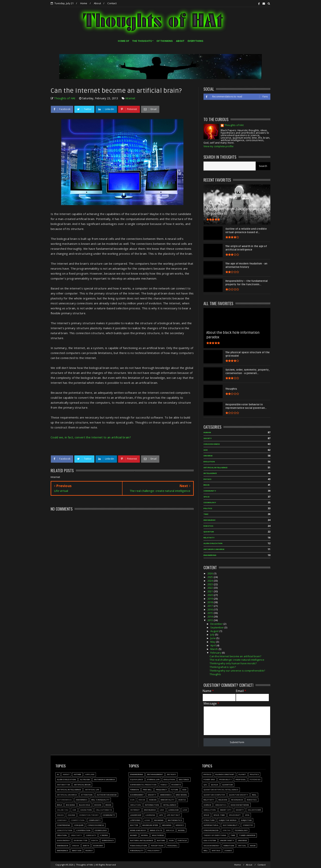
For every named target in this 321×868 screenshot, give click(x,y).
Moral (145, 835)
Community (109, 815)
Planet (242, 774)
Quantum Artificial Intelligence (221, 790)
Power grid (209, 780)
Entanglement (155, 774)
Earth (86, 846)
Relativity (209, 800)
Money (134, 835)
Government (137, 795)
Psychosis (255, 780)
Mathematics (175, 820)
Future (174, 790)
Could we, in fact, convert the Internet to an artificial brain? (91, 437)
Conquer (79, 825)
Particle (182, 840)
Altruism (85, 780)
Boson (98, 805)
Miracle (170, 830)
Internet (130, 98)
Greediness (166, 795)
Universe (242, 840)
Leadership (136, 815)
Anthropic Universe (104, 780)
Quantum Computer (214, 795)
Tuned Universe (247, 835)
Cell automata (104, 810)
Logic (147, 820)
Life (161, 815)
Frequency (161, 790)
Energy (89, 851)
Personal (172, 846)
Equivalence (137, 780)
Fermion (134, 790)
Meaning (167, 825)
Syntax (227, 830)
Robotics (252, 800)
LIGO (162, 810)
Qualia (215, 785)
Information (152, 805)
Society (240, 810)
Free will (147, 790)
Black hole (85, 805)
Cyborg (104, 835)
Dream (76, 846)
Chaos (60, 815)
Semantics (221, 805)
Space (206, 815)
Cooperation (83, 830)
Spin (247, 815)
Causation (86, 810)
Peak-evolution (139, 846)
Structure (209, 820)
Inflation (135, 805)
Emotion (77, 851)
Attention (87, 795)
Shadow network (240, 805)
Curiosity (91, 835)
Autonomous (64, 800)
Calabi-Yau (63, 810)
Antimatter (63, 785)
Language (174, 810)
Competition (78, 820)
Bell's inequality (100, 800)
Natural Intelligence (142, 840)
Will (206, 851)
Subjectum (246, 820)
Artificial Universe (67, 795)
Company (62, 820)
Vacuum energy (212, 846)
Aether (77, 774)
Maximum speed (150, 825)
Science (207, 805)
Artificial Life (92, 790)
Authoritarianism (107, 795)
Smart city (226, 810)
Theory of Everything (215, 835)
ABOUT (180, 41)
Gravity (152, 795)
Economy (98, 846)
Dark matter (81, 840)
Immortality (167, 800)
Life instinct (174, 815)
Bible (59, 805)
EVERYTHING (196, 41)
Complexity (95, 820)
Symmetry (248, 825)
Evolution (169, 780)
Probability (225, 780)
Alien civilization (66, 780)
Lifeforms (135, 820)
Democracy (108, 840)
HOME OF (123, 41)
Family (164, 785)
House (142, 800)
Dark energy (63, 840)
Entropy (171, 774)
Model (181, 830)
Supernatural (211, 825)
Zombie (228, 851)
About (97, 3)
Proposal (241, 780)
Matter (134, 825)
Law (185, 810)
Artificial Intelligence (69, 790)
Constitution (65, 830)
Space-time (219, 815)
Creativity (76, 835)
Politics (254, 774)
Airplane (90, 774)
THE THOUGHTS (142, 41)
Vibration (229, 846)
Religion (223, 800)
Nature (161, 840)
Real (254, 795)
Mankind (159, 820)
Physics (207, 774)
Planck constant (225, 774)
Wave (253, 846)
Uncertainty (227, 840)
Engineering (137, 774)
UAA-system (210, 840)
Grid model (181, 795)
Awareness (81, 800)
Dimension (63, 846)
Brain (108, 805)
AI (58, 774)
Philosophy (154, 851)
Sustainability (231, 825)
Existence (184, 780)
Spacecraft (235, 815)
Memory (180, 825)
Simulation (210, 810)
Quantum (227, 785)
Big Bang (71, 805)
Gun (132, 800)
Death (95, 840)
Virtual (242, 846)
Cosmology (101, 830)
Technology (241, 830)
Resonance (237, 800)
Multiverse (158, 835)
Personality (137, 851)
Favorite (176, 785)
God (184, 790)
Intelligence (170, 805)
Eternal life (153, 780)
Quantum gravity (238, 795)
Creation (62, 835)
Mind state (156, 830)
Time (233, 835)
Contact (112, 3)
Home (84, 3)
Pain (171, 840)
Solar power (254, 810)
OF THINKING (165, 41)
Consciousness (96, 825)
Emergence (62, 851)
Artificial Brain (82, 785)
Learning (150, 815)
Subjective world (228, 820)
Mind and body (138, 830)
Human (153, 800)
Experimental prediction (143, 785)
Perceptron (157, 846)
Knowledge (150, 810)
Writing (216, 851)
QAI (205, 785)
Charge (71, 815)
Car (74, 810)
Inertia (182, 800)
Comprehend (64, 825)
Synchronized (211, 830)
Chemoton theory (89, 815)
